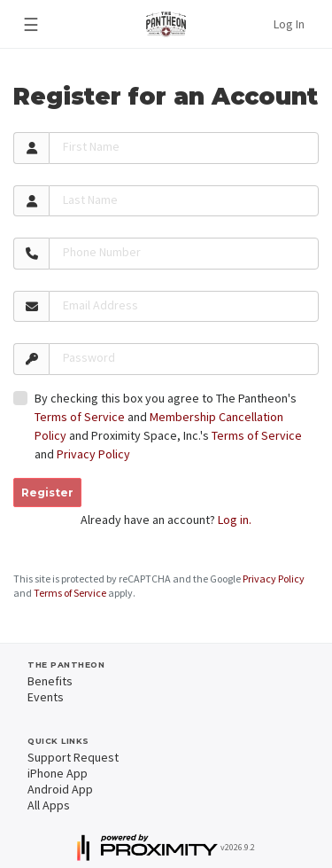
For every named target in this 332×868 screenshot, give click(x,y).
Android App (60, 789)
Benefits (50, 681)
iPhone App (58, 773)
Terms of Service (80, 417)
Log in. (235, 520)
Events (46, 697)
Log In (289, 24)
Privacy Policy (93, 454)
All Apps (49, 805)
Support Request (73, 757)
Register (47, 493)
